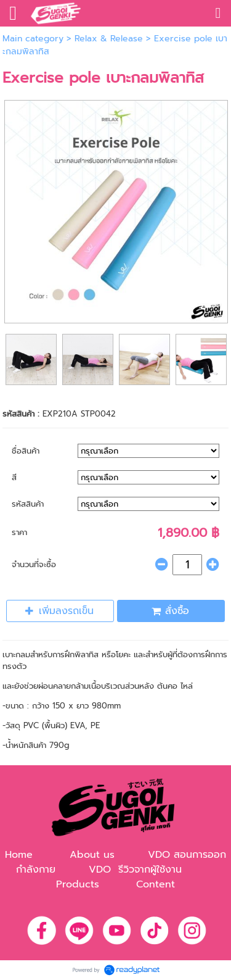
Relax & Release (109, 39)
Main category (33, 39)
